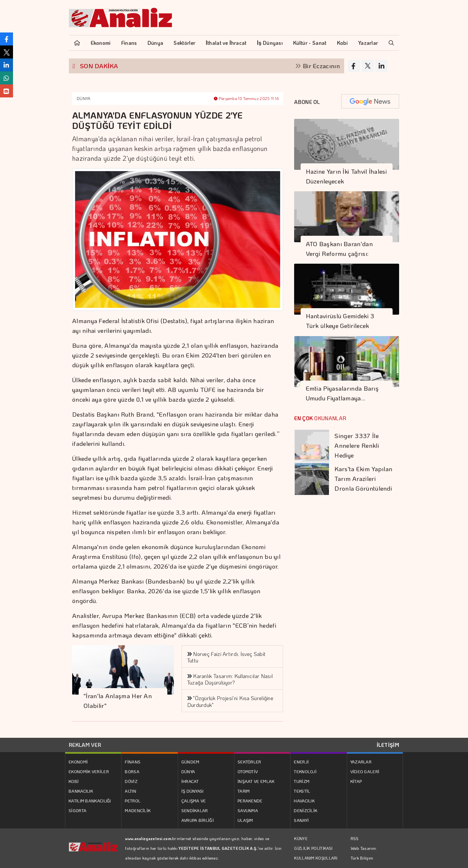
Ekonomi (101, 43)
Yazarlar (368, 43)
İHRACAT (190, 781)
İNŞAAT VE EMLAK (256, 781)
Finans (129, 43)
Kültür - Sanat (310, 43)
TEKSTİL (302, 791)
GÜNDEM (190, 762)
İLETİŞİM (388, 745)
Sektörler (184, 43)
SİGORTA (78, 810)
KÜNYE (301, 838)
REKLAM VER (85, 745)
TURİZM (302, 781)
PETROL (133, 801)
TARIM (244, 791)
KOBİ (74, 781)
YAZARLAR (361, 762)
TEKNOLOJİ (305, 771)
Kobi (342, 43)
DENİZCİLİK (305, 810)
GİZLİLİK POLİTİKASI (313, 848)
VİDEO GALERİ (365, 771)
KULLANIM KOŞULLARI (316, 858)
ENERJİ (301, 762)
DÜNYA (84, 98)
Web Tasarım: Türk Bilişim (364, 853)
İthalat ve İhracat (226, 43)
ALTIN (130, 791)
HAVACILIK (304, 801)
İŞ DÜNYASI (193, 791)
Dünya (156, 43)
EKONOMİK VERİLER (89, 771)
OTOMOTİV (248, 771)
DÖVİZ (131, 781)
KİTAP (356, 781)
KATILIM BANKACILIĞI (90, 801)
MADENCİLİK (138, 810)
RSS (355, 838)
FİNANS (133, 762)
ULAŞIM (245, 820)
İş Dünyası (270, 43)
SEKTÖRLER (249, 762)
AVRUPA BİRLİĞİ (198, 820)
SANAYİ (301, 820)
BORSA (132, 771)
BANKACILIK (81, 791)
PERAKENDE (250, 801)
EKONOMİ (78, 762)
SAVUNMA (248, 810)
